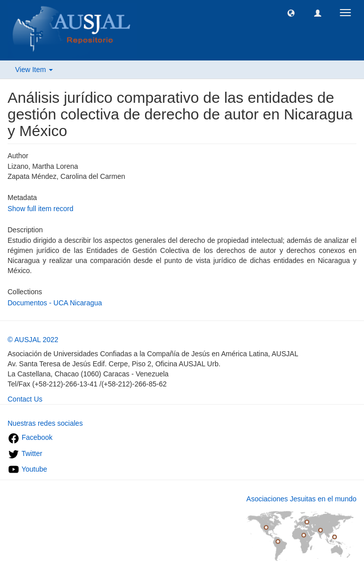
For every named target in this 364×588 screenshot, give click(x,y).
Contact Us (25, 399)
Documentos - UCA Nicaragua (55, 303)
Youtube (27, 469)
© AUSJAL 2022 (33, 340)
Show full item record (41, 209)
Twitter (25, 453)
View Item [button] (34, 70)
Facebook (30, 437)
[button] (291, 13)
